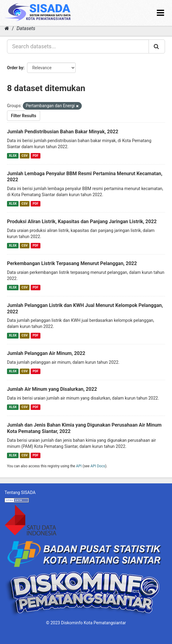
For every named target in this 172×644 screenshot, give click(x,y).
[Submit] (157, 46)
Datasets (26, 28)
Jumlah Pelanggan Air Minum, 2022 (46, 353)
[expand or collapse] (160, 13)
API (79, 466)
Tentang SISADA (20, 492)
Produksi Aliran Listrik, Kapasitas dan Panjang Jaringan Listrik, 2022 (82, 221)
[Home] (7, 28)
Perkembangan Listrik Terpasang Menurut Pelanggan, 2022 (72, 263)
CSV (25, 156)
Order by (15, 68)
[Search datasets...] (78, 46)
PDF (35, 156)
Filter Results (24, 116)
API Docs (98, 466)
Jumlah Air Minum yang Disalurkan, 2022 (52, 389)
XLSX (13, 156)
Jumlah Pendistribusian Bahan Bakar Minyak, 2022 (63, 132)
